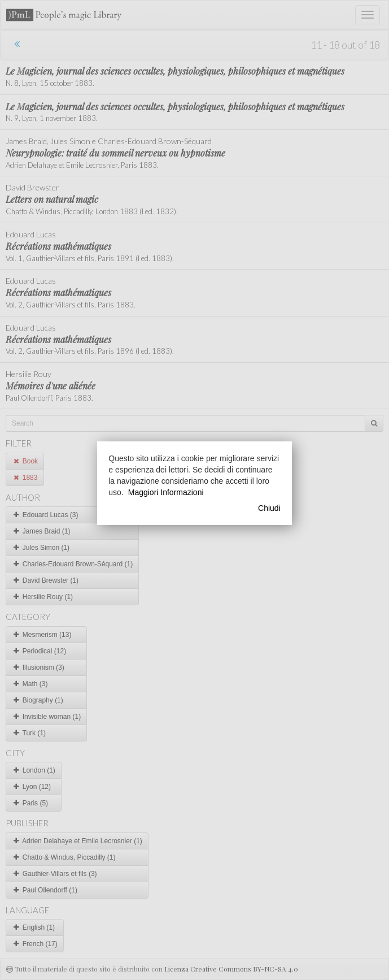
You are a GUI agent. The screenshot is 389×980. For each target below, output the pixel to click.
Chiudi (269, 508)
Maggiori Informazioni (166, 492)
